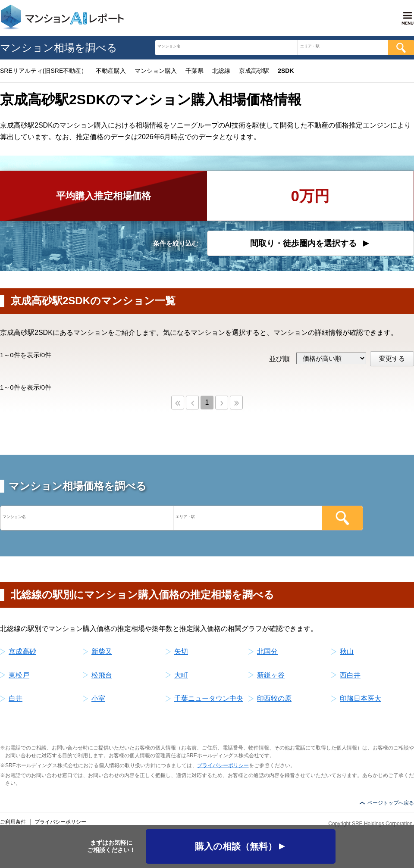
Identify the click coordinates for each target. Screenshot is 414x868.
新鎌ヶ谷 (271, 675)
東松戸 (19, 675)
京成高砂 (22, 651)
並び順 (279, 359)
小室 (98, 698)
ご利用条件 (13, 822)
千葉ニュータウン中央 (209, 698)
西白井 (350, 675)
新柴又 (102, 651)
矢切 (181, 651)
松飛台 (102, 675)
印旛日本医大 (361, 698)
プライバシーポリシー (223, 765)
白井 (16, 698)
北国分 (267, 651)
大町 (181, 675)
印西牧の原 (274, 698)
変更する (392, 358)
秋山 (347, 651)
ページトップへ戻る (391, 803)
